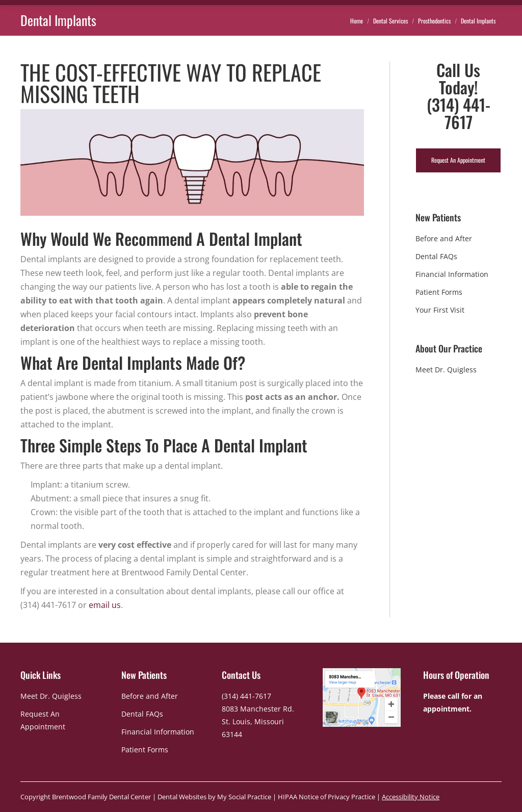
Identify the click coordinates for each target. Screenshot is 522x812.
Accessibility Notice (411, 797)
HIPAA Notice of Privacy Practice (327, 797)
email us (105, 605)
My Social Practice (243, 797)
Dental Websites (182, 797)
